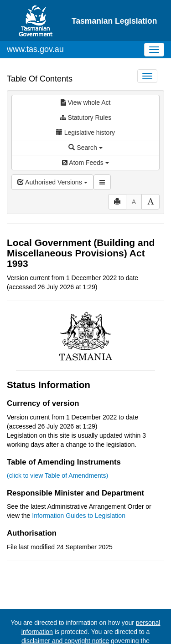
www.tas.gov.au (35, 49)
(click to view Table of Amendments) (57, 475)
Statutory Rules (86, 118)
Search (85, 148)
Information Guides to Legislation (79, 516)
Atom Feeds (85, 163)
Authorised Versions (52, 182)
